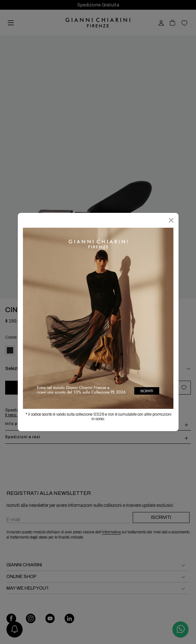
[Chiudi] (171, 220)
